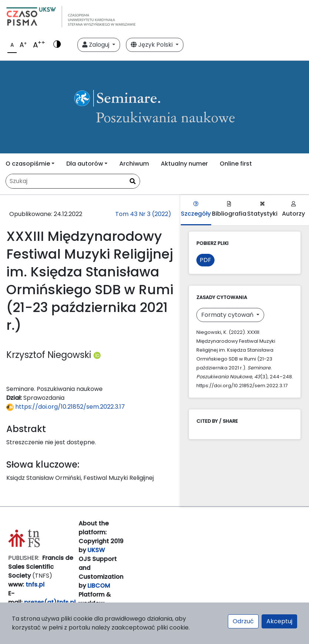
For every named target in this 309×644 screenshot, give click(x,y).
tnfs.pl (35, 585)
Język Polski (152, 45)
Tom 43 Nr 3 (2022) (143, 214)
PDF (205, 260)
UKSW (96, 550)
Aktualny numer (184, 164)
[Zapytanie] (73, 181)
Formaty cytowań (228, 315)
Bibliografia (229, 210)
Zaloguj (97, 45)
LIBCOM (99, 586)
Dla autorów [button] (85, 164)
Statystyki (262, 210)
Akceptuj (279, 621)
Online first (236, 164)
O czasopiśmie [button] (28, 164)
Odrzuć (243, 621)
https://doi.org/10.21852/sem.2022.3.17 (66, 407)
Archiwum (134, 164)
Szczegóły (196, 210)
